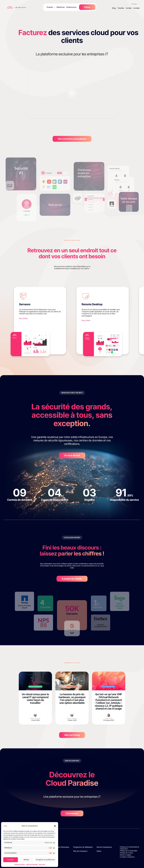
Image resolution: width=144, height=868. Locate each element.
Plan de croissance (80, 851)
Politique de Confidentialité (128, 851)
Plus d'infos (23, 318)
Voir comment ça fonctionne (72, 139)
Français (134, 4)
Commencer (72, 813)
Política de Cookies (20, 864)
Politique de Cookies (126, 853)
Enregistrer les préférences (45, 860)
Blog (114, 8)
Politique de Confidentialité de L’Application (129, 848)
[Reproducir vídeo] (72, 93)
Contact (129, 8)
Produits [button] (50, 7)
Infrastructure (71, 7)
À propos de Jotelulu (72, 579)
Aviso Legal (42, 864)
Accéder (137, 8)
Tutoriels (121, 8)
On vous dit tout (72, 455)
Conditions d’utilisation (127, 857)
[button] (55, 826)
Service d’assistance (104, 847)
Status (99, 851)
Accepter (11, 860)
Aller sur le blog (72, 735)
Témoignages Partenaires (60, 847)
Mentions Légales (126, 855)
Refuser (26, 860)
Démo (87, 7)
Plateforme (61, 7)
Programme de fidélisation (83, 847)
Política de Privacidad (32, 864)
